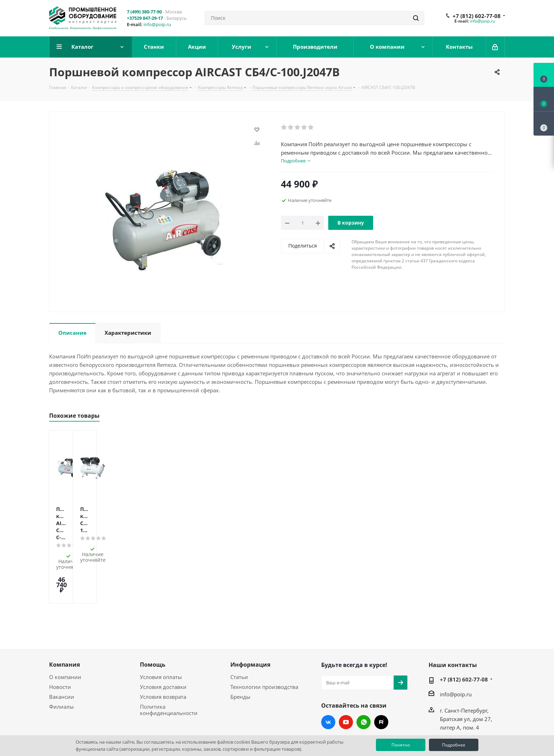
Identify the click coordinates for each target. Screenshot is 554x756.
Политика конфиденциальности (169, 667)
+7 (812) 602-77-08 (477, 16)
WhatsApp (364, 679)
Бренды (240, 654)
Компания (64, 622)
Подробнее (454, 745)
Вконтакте (328, 679)
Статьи (239, 634)
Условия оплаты (161, 634)
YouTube (346, 679)
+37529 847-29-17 (145, 18)
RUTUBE (381, 679)
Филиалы (61, 664)
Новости (60, 644)
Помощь (153, 622)
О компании (65, 634)
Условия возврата (163, 654)
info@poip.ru (157, 24)
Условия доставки (163, 644)
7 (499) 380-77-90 (144, 12)
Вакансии (62, 654)
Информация (250, 622)
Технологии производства (264, 644)
